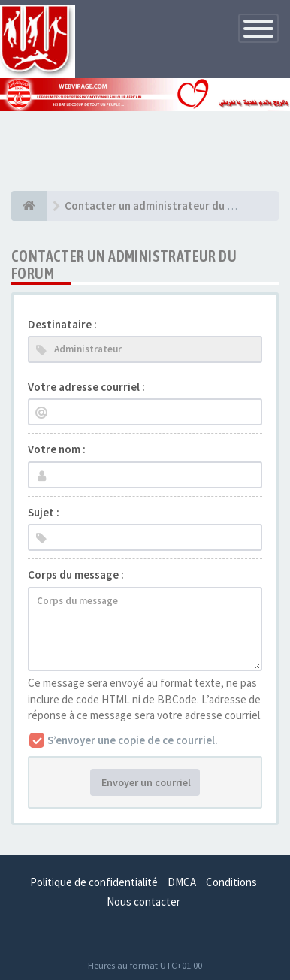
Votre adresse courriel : (86, 387)
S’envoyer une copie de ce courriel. (133, 740)
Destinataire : (62, 324)
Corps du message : (76, 575)
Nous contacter (143, 901)
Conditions (231, 882)
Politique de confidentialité (94, 882)
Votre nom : (57, 449)
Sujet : (44, 512)
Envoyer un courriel (145, 782)
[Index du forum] (29, 206)
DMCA (182, 882)
